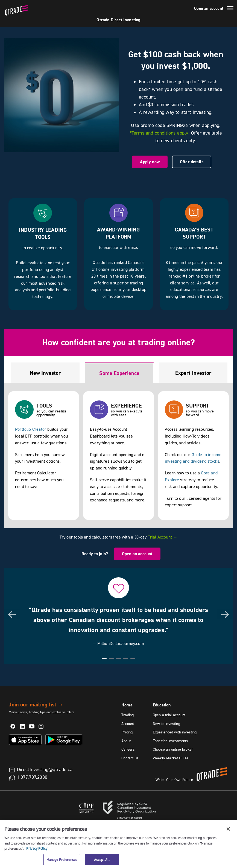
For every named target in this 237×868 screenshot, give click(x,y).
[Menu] (230, 9)
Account (128, 724)
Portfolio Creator (31, 429)
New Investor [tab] (45, 373)
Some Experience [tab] (119, 373)
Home (127, 705)
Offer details (192, 162)
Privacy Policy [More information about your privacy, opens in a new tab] (37, 852)
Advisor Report (130, 818)
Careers (128, 749)
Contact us (130, 758)
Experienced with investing (175, 732)
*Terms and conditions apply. (160, 133)
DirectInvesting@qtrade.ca (45, 769)
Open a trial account (169, 715)
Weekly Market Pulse (171, 758)
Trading (128, 715)
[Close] (228, 833)
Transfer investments (171, 741)
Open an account (209, 8)
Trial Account (163, 537)
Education (162, 705)
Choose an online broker (173, 749)
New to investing (166, 724)
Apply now (150, 162)
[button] (12, 614)
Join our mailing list (36, 704)
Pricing (127, 732)
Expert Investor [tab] (193, 373)
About (126, 741)
